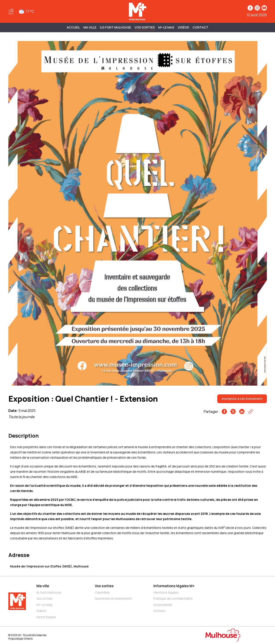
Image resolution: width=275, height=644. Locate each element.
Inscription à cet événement (242, 399)
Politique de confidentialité (173, 598)
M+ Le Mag (166, 27)
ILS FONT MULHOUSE (115, 27)
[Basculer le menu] (11, 11)
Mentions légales (166, 592)
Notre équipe (46, 617)
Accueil (73, 27)
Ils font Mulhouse (49, 592)
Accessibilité (163, 605)
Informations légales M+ (174, 586)
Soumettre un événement (113, 598)
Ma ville (43, 586)
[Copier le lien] (251, 411)
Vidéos (183, 27)
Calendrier (102, 592)
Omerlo (28, 639)
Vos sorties (145, 27)
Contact (200, 27)
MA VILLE (90, 27)
